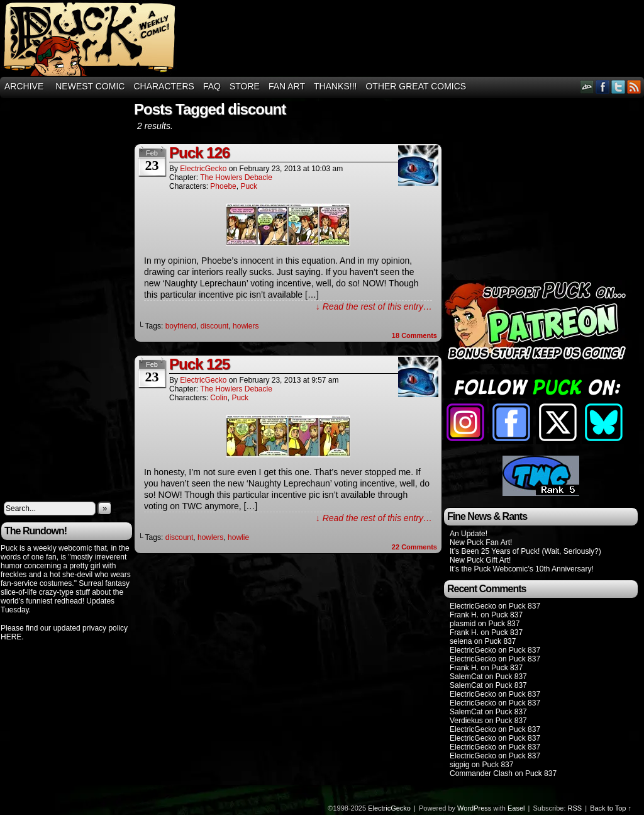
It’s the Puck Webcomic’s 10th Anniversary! (522, 569)
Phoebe (223, 186)
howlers (246, 326)
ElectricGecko (203, 169)
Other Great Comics (416, 86)
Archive (24, 86)
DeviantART (587, 87)
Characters (164, 86)
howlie (238, 537)
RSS (634, 87)
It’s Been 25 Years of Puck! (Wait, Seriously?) (525, 551)
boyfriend (181, 326)
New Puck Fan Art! (481, 542)
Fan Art (287, 86)
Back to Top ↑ (611, 808)
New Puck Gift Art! (480, 560)
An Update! (469, 534)
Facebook (603, 87)
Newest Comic (90, 86)
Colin (219, 398)
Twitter (619, 87)
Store (245, 86)
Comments (414, 335)
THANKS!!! (335, 86)
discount (215, 326)
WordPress (474, 808)
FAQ (212, 86)
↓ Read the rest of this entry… (374, 306)
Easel (516, 808)
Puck (249, 186)
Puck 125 (199, 364)
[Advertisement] (51, 297)
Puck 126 (199, 153)
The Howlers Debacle (236, 177)
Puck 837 (525, 606)
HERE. (12, 637)
